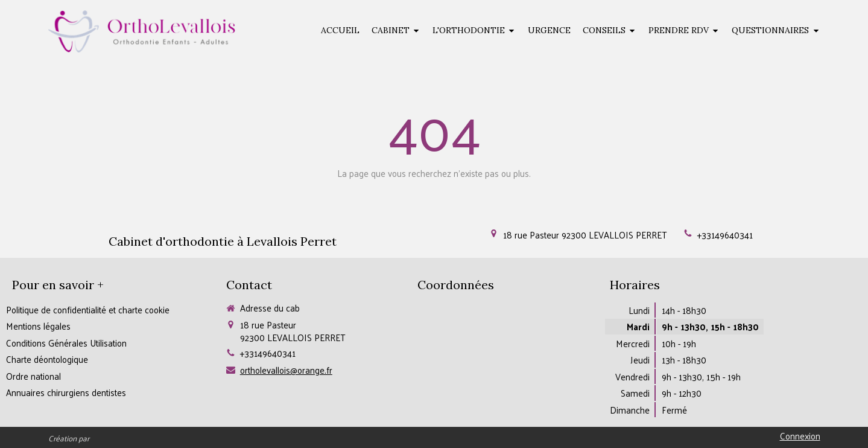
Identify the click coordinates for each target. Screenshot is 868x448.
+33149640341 (725, 235)
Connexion (800, 436)
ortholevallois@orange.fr (286, 370)
